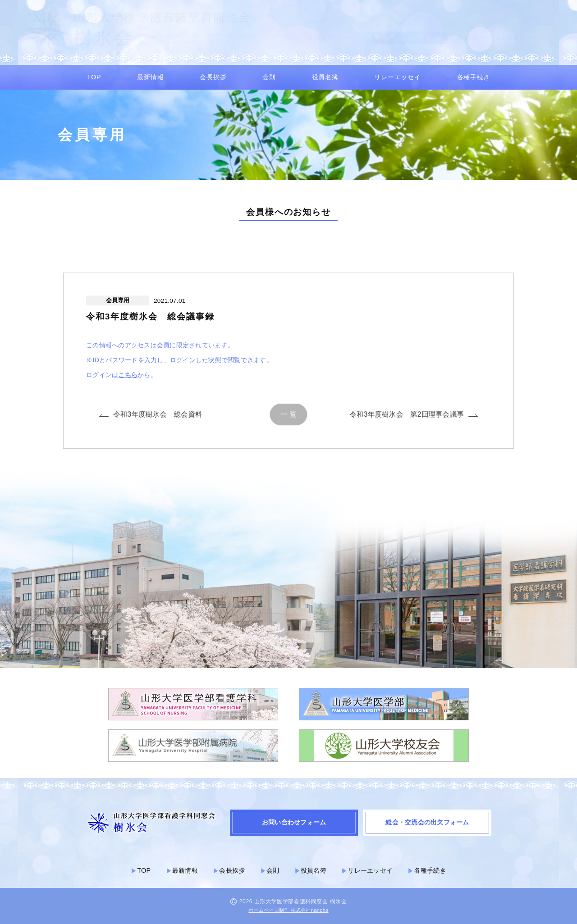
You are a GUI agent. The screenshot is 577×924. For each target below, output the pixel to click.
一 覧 (289, 414)
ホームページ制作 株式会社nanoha (288, 910)
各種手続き (474, 77)
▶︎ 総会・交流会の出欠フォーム (500, 38)
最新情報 (150, 77)
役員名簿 (325, 77)
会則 (269, 77)
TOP (94, 77)
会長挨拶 (213, 77)
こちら (128, 379)
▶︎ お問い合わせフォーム (409, 38)
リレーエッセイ (397, 77)
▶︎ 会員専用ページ (333, 38)
